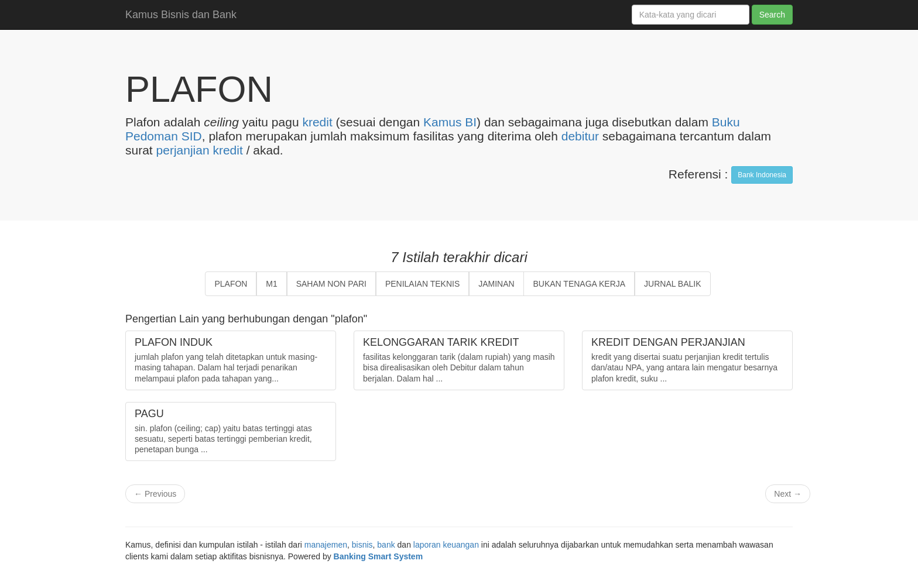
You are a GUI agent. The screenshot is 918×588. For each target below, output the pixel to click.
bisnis (362, 545)
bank (386, 545)
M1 (271, 284)
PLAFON (231, 284)
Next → (788, 494)
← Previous (155, 494)
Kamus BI (450, 122)
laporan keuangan (446, 545)
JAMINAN (496, 284)
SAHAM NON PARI (331, 284)
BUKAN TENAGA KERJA (579, 284)
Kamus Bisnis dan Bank (181, 15)
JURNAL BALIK (673, 284)
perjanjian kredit (200, 150)
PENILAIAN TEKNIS (422, 284)
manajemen (326, 545)
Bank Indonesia (762, 175)
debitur (580, 136)
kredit (317, 122)
